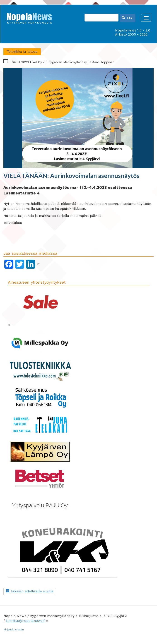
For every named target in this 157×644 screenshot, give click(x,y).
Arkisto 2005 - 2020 (131, 34)
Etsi (127, 18)
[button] (78, 118)
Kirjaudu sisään (14, 630)
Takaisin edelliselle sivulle (30, 591)
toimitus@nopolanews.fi (27, 621)
